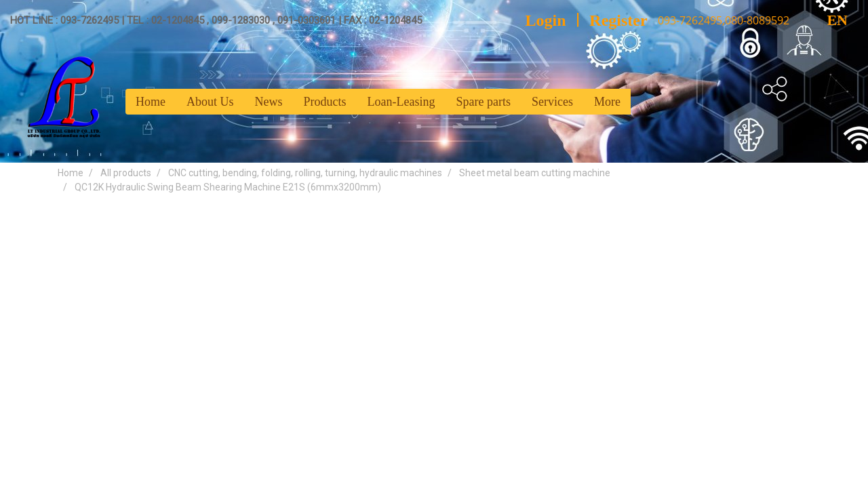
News (269, 102)
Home (151, 102)
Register (618, 20)
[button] (643, 102)
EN (826, 20)
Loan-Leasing (401, 102)
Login (546, 20)
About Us (210, 102)
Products (325, 102)
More (607, 102)
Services (552, 102)
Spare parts (483, 102)
